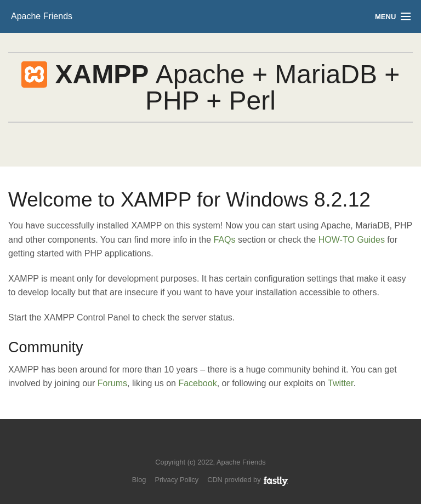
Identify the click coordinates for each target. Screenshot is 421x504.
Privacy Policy (177, 480)
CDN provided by (248, 480)
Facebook (197, 383)
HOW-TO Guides (352, 240)
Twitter (340, 383)
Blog (139, 480)
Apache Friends (42, 16)
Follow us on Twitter (200, 446)
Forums (112, 383)
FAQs (224, 240)
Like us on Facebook (218, 446)
